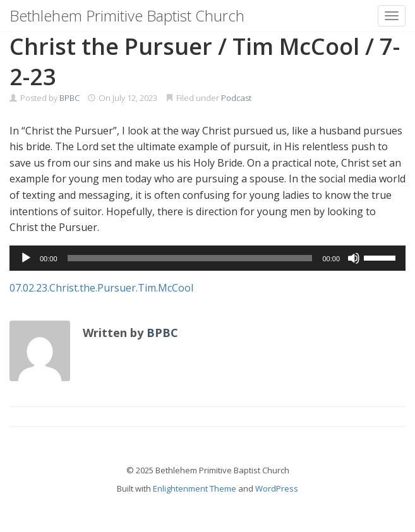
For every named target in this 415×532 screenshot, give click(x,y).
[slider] (190, 258)
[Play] (26, 258)
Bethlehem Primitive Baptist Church (127, 15)
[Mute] (354, 258)
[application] (207, 258)
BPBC (69, 98)
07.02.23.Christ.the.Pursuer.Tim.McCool (101, 288)
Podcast (236, 98)
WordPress (277, 488)
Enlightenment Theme (195, 488)
